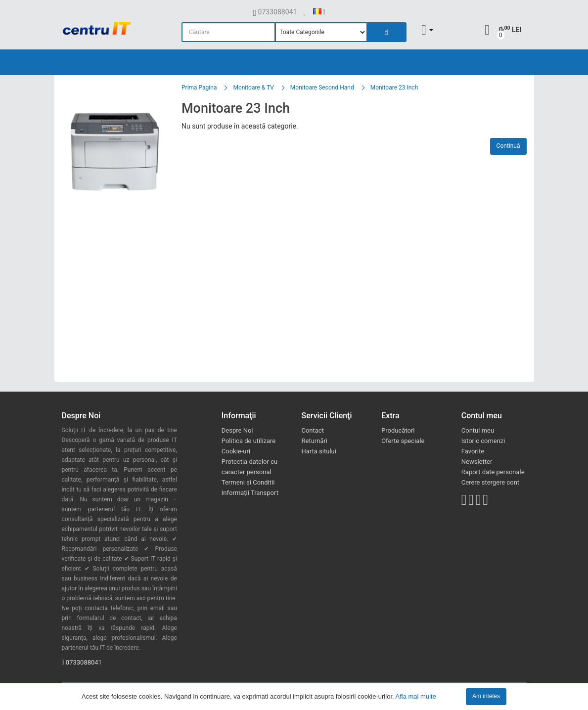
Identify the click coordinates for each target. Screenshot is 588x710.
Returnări (314, 441)
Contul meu (478, 430)
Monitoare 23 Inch (394, 88)
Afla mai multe (416, 696)
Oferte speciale (403, 441)
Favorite (473, 451)
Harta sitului (318, 451)
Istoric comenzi (483, 441)
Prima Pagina (199, 88)
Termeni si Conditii (248, 482)
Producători (398, 430)
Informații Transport (250, 493)
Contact (312, 430)
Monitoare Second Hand (322, 88)
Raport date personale (493, 472)
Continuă (508, 146)
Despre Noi (237, 430)
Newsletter (477, 462)
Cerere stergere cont (490, 482)
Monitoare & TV (253, 88)
